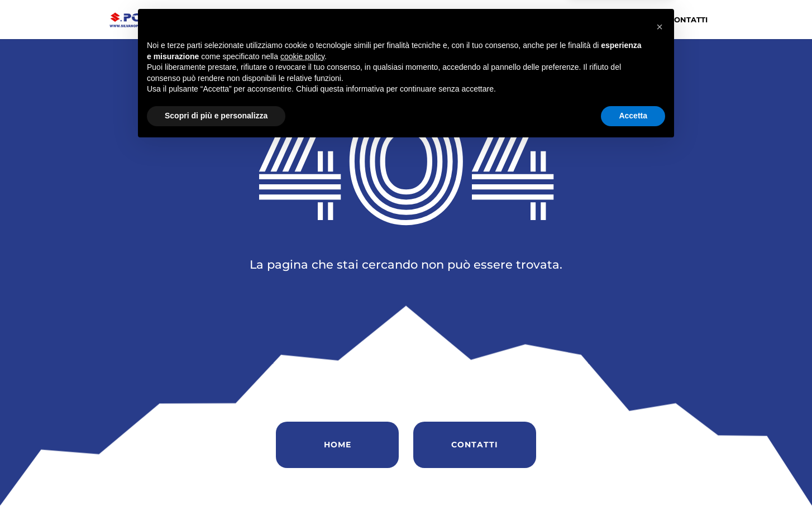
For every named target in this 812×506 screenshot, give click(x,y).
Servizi (538, 20)
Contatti (688, 20)
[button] (660, 386)
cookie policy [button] (302, 416)
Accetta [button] (633, 475)
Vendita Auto (479, 20)
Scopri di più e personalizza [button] (216, 475)
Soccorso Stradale (611, 20)
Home (368, 20)
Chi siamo (415, 20)
